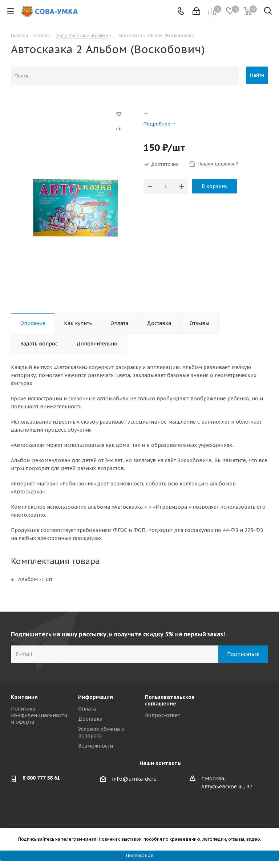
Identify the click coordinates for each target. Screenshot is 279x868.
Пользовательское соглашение (170, 700)
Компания (24, 697)
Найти (257, 75)
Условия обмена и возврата (101, 732)
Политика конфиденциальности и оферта (39, 715)
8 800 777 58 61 (41, 778)
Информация (96, 697)
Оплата (87, 709)
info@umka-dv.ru (134, 779)
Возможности (96, 746)
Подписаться (140, 855)
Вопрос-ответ (162, 715)
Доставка (90, 719)
